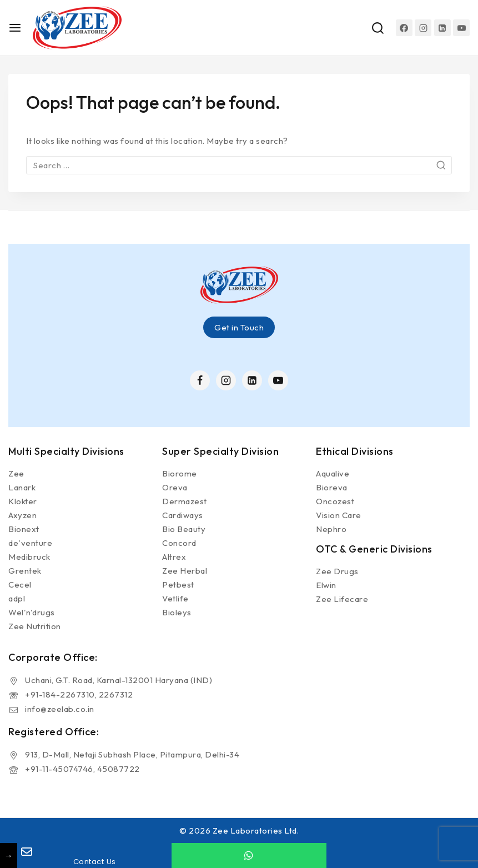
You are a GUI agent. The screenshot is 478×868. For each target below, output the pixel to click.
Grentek (25, 571)
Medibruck (29, 557)
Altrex (174, 557)
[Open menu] (15, 28)
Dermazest (185, 501)
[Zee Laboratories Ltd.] (77, 28)
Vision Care (339, 515)
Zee (16, 473)
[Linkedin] (442, 28)
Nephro (331, 529)
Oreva (175, 487)
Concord (179, 543)
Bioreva (332, 487)
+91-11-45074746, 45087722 (82, 769)
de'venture (30, 543)
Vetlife (175, 598)
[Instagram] (423, 28)
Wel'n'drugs (32, 612)
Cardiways (183, 515)
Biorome (180, 473)
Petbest (178, 584)
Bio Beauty (184, 529)
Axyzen (22, 515)
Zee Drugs (337, 571)
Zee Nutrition (35, 626)
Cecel (20, 584)
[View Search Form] (378, 28)
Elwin (326, 585)
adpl (17, 598)
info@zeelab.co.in (60, 709)
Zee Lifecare (342, 599)
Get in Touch (239, 327)
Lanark (22, 487)
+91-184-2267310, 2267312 (79, 694)
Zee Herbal (185, 571)
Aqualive (333, 473)
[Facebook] (404, 28)
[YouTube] (461, 28)
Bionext (24, 529)
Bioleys (177, 612)
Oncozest (335, 501)
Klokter (23, 501)
